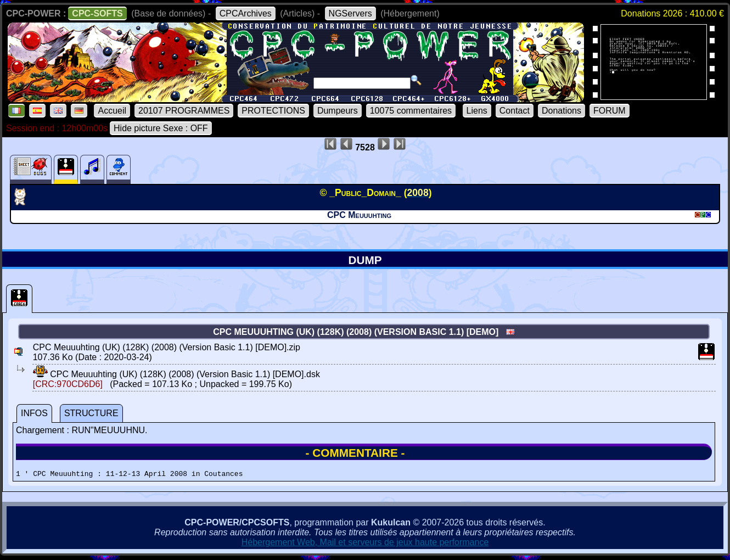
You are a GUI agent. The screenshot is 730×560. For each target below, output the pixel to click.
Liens (477, 111)
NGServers (350, 13)
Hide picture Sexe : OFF (161, 128)
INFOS (34, 413)
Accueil (112, 111)
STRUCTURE (91, 413)
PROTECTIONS (273, 111)
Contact (515, 111)
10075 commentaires (411, 111)
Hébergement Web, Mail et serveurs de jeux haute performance (365, 544)
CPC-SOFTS (97, 13)
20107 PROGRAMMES (184, 111)
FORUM (610, 111)
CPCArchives (246, 13)
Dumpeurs (338, 111)
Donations (561, 111)
